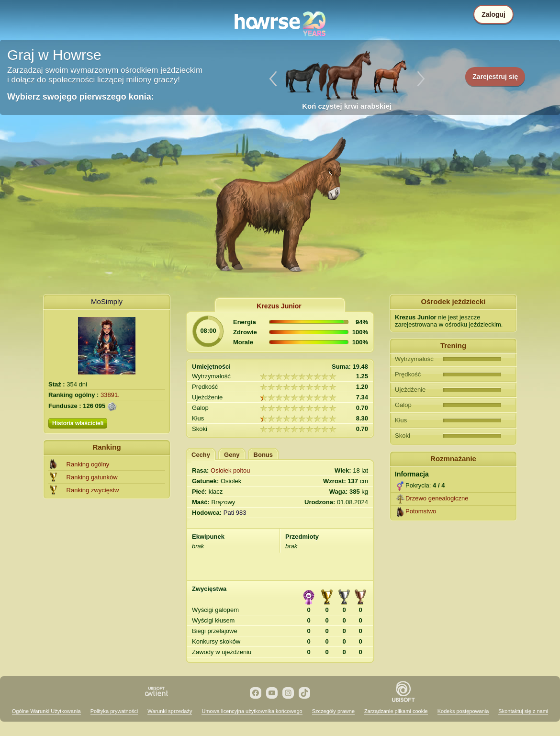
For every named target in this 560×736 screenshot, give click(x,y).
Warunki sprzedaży (170, 711)
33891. (110, 395)
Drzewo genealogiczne (437, 498)
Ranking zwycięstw (93, 490)
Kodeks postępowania (463, 711)
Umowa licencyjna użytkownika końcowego (252, 711)
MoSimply (107, 301)
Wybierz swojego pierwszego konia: (81, 97)
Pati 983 (235, 513)
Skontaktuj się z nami (523, 711)
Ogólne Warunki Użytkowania (46, 711)
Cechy (201, 455)
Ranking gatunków (92, 477)
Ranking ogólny (88, 464)
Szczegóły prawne (333, 711)
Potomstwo (421, 511)
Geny (232, 455)
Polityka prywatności (114, 711)
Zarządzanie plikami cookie (396, 711)
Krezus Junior (279, 306)
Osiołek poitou (230, 470)
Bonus (263, 455)
